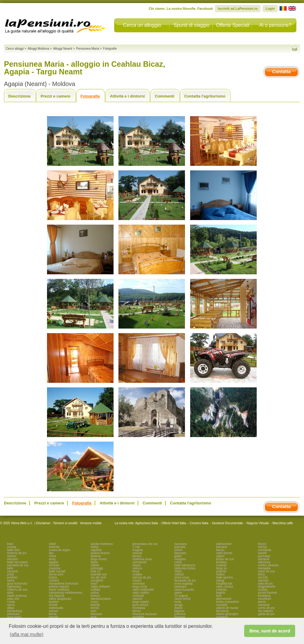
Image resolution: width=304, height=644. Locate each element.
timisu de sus (225, 559)
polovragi (97, 568)
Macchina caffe (283, 523)
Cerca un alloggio (142, 25)
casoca (137, 568)
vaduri (220, 556)
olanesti (263, 580)
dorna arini (56, 574)
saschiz (138, 599)
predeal (12, 577)
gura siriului (140, 605)
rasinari (138, 553)
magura (138, 550)
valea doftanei (100, 587)
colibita (95, 590)
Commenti (165, 96)
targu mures (99, 559)
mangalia (264, 568)
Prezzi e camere (56, 96)
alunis (262, 602)
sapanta (96, 550)
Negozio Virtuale (258, 523)
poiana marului (59, 587)
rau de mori (98, 577)
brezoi (262, 544)
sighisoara (14, 587)
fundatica (264, 596)
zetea (178, 593)
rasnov (12, 556)
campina (264, 605)
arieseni (12, 559)
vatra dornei (224, 553)
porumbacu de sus (145, 544)
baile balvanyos (185, 565)
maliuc (221, 574)
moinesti (138, 596)
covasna (54, 568)
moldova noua (142, 559)
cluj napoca (57, 596)
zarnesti (12, 571)
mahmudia (56, 608)
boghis (221, 593)
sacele (262, 553)
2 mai (136, 547)
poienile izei (99, 574)
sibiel (52, 544)
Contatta (282, 71)
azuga (178, 605)
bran (10, 544)
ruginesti (222, 617)
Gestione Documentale (228, 523)
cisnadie (222, 605)
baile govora (224, 577)
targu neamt (141, 602)
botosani (96, 614)
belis (10, 568)
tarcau (137, 611)
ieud (94, 617)
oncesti (263, 577)
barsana (222, 547)
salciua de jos (142, 577)
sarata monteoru (102, 544)
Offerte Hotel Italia (174, 523)
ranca (11, 605)
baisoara (180, 553)
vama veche (183, 599)
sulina (95, 593)
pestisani (180, 587)
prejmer (221, 571)
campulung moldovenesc (66, 593)
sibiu (10, 593)
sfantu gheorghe (227, 614)
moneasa (139, 608)
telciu (261, 574)
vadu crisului (225, 587)
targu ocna (140, 587)
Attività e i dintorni (127, 96)
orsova (53, 611)
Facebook (205, 9)
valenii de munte (227, 608)
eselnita (54, 547)
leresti (95, 608)
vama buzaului (184, 590)
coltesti (179, 574)
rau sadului (265, 611)
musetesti (264, 599)
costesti (221, 565)
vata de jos (265, 584)
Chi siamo (157, 9)
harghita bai (224, 584)
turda (178, 602)
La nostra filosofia (181, 9)
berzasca (222, 611)
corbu (178, 562)
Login (270, 9)
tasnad (53, 617)
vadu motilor (141, 593)
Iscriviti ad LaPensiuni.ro (238, 9)
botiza (53, 577)
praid (10, 574)
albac (11, 608)
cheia (52, 556)
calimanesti (224, 544)
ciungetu (180, 559)
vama (11, 580)
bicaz (136, 571)
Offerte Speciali (233, 25)
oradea (137, 574)
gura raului (14, 617)
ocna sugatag (183, 584)
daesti (178, 608)
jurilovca (180, 614)
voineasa (139, 584)
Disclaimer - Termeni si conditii (57, 523)
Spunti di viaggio (192, 25)
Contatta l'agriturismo (205, 96)
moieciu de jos (17, 553)
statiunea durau (185, 568)
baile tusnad (57, 571)
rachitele (138, 617)
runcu (94, 602)
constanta (264, 550)
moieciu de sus (17, 590)
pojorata (180, 547)
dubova (96, 556)
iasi (51, 553)
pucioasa (264, 556)
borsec (137, 556)
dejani (137, 565)
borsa (53, 614)
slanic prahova (17, 596)
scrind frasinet (267, 593)
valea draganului (60, 599)
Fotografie (90, 96)
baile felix (13, 550)
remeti (53, 605)
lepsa (94, 562)
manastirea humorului (63, 584)
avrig (52, 559)
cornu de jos (266, 608)
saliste (95, 565)
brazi (94, 584)
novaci (137, 580)
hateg (94, 547)
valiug (220, 580)
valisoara (264, 562)
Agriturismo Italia (147, 523)
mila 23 (96, 571)
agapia (53, 562)
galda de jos (266, 614)
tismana (180, 617)
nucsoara (181, 544)
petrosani (13, 614)
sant (94, 611)
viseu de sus (266, 571)
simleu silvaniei (268, 565)
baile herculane (17, 562)
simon (178, 550)
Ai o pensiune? (275, 25)
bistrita (95, 605)
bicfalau (221, 562)
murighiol (97, 580)
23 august (181, 596)
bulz (219, 596)
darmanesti (224, 599)
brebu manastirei (227, 602)
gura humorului (17, 584)
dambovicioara (101, 599)
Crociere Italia (199, 523)
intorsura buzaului (145, 614)
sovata (11, 547)
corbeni (54, 580)
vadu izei (13, 599)
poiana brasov (100, 553)
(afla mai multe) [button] (27, 634)
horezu (95, 596)
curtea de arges (60, 550)
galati (178, 556)
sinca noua (182, 577)
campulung (14, 611)
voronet (54, 565)
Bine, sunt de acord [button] (270, 631)
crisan (11, 602)
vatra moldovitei (143, 590)
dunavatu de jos (185, 580)
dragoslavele (267, 587)
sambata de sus (18, 565)
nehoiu (262, 547)
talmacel (264, 559)
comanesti (139, 562)
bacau (220, 550)
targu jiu (222, 568)
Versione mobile (90, 523)
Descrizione (19, 96)
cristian (263, 590)
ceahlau (221, 590)
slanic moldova (59, 590)
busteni (54, 602)
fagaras (179, 611)
